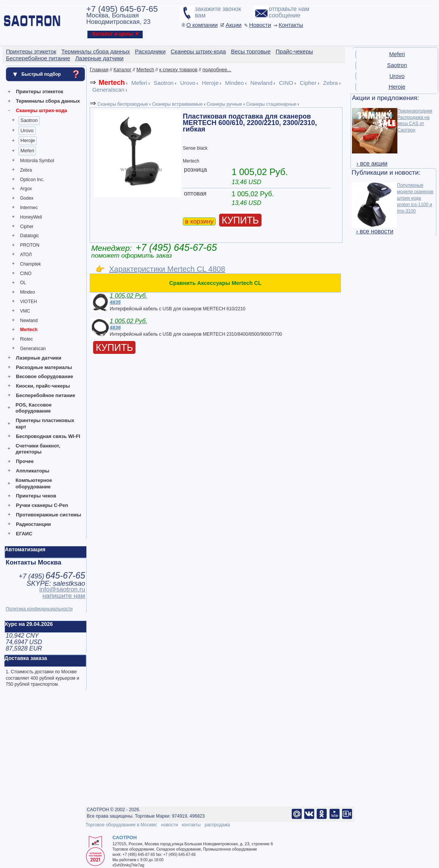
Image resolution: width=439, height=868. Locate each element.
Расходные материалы (44, 367)
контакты (191, 825)
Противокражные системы (48, 515)
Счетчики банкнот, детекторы (38, 449)
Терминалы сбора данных (48, 101)
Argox (26, 189)
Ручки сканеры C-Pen (42, 505)
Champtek (30, 264)
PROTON (30, 245)
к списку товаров (178, 70)
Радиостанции (33, 524)
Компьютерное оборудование (34, 483)
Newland (29, 321)
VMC (25, 311)
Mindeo (27, 292)
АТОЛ (26, 255)
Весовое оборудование (44, 376)
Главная (99, 70)
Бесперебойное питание (46, 395)
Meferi (27, 151)
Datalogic (30, 236)
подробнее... (217, 70)
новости (170, 825)
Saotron (29, 120)
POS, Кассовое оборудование (33, 408)
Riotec (26, 339)
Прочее (25, 461)
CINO (26, 274)
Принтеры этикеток (40, 91)
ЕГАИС (24, 534)
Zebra (26, 170)
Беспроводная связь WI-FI (48, 436)
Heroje (28, 140)
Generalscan (33, 349)
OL (23, 283)
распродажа (217, 825)
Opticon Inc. (32, 180)
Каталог (122, 70)
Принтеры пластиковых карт (45, 424)
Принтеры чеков (36, 496)
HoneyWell (31, 217)
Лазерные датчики (39, 358)
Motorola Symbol (37, 161)
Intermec (29, 208)
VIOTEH (29, 302)
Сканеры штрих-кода (41, 110)
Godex (27, 198)
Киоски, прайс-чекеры (43, 386)
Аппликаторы (33, 471)
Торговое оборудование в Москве (121, 825)
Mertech (29, 330)
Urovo (27, 131)
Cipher (27, 227)
